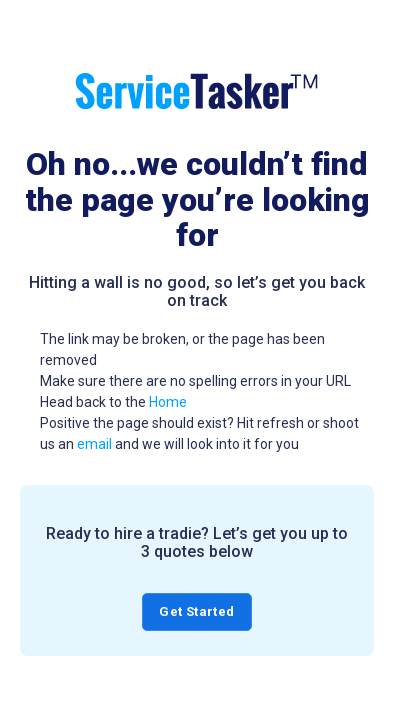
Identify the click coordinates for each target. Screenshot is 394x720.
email (94, 444)
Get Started (196, 611)
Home (168, 402)
